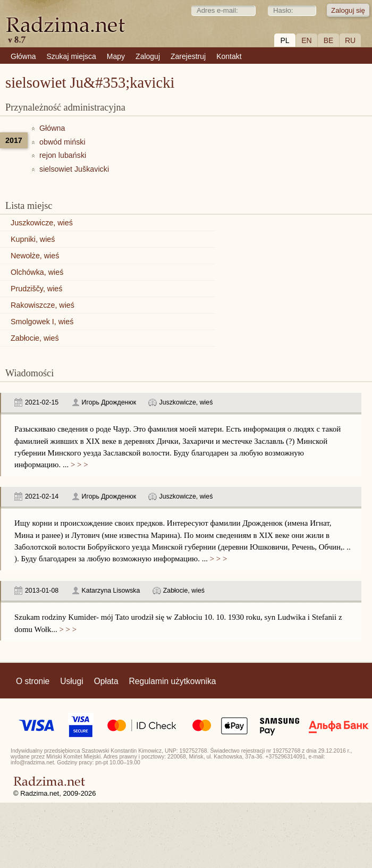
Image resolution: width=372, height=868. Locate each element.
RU (350, 40)
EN (306, 40)
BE (329, 40)
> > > (78, 465)
